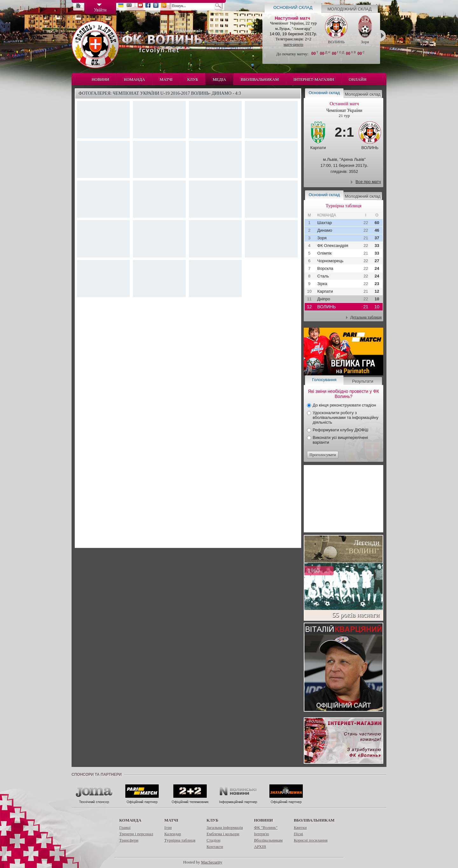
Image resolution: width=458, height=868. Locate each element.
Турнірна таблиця (180, 840)
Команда (135, 79)
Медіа (219, 79)
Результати (363, 381)
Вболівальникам (260, 79)
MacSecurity (212, 862)
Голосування (324, 380)
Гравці (125, 827)
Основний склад (293, 7)
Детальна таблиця (366, 317)
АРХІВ (260, 847)
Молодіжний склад (350, 9)
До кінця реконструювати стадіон (344, 405)
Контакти (215, 847)
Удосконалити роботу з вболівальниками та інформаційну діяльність (346, 417)
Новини (101, 79)
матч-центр (293, 44)
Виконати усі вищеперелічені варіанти (340, 440)
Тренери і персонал (136, 834)
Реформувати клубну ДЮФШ (340, 430)
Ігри (168, 827)
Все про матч (368, 182)
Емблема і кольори (223, 834)
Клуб (192, 79)
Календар (173, 834)
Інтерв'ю (262, 834)
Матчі (166, 79)
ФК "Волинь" (266, 827)
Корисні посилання (311, 840)
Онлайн (357, 79)
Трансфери (129, 840)
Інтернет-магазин (314, 79)
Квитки (300, 827)
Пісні (298, 834)
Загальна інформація (225, 827)
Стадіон (213, 840)
